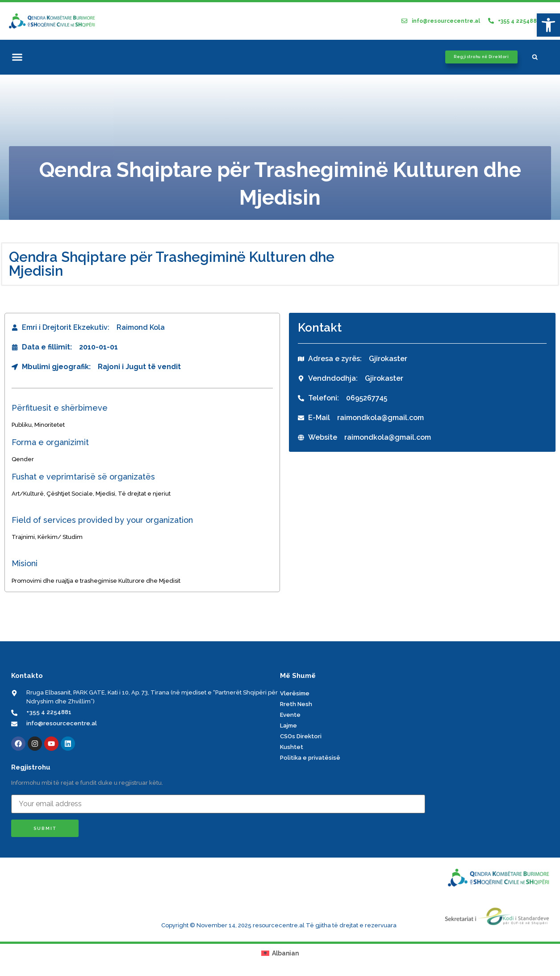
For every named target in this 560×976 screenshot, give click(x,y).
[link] (548, 25)
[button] (17, 57)
